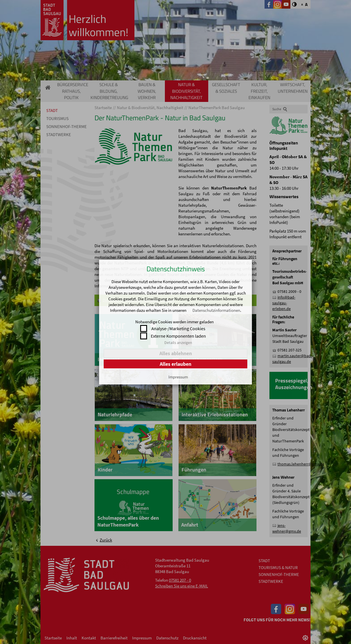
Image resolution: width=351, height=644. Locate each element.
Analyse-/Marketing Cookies (178, 328)
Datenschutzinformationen (216, 310)
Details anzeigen (178, 343)
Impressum (178, 377)
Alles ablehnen (176, 353)
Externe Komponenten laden (178, 336)
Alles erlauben (176, 364)
